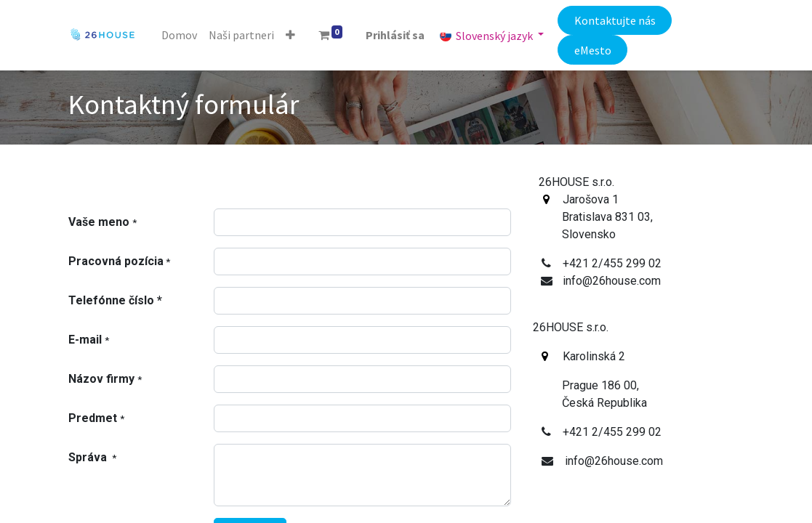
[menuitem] (179, 35)
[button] (290, 35)
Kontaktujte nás (615, 20)
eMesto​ (593, 50)
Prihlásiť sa (395, 35)
